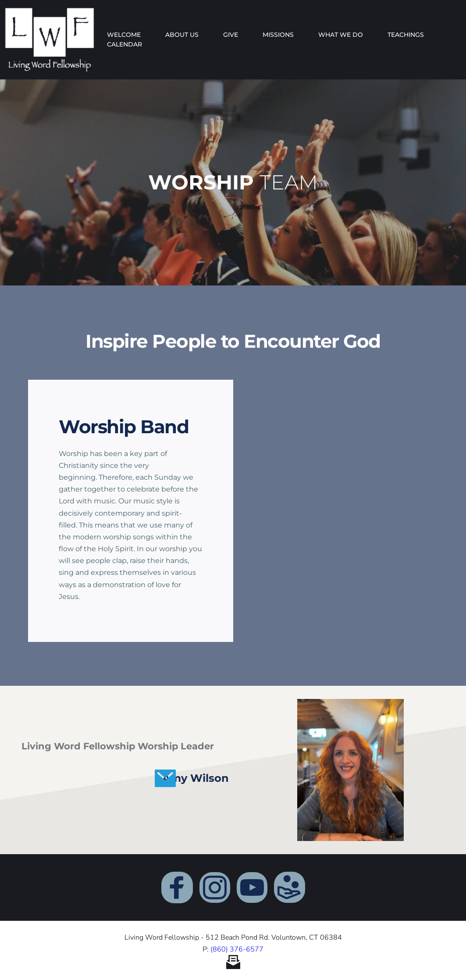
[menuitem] (124, 35)
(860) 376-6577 (237, 949)
